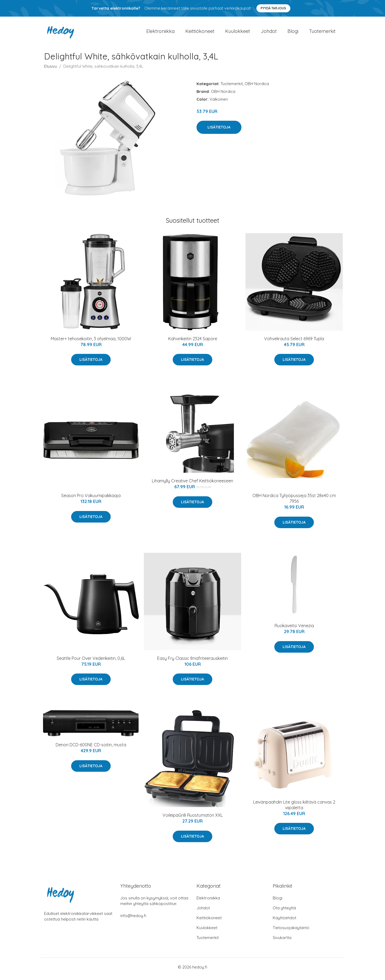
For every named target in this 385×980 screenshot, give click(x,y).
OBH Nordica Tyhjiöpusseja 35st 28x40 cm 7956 (294, 502)
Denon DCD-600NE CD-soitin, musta (91, 749)
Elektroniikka (160, 33)
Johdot (269, 33)
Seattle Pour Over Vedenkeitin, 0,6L (91, 662)
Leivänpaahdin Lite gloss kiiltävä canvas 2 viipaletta (294, 809)
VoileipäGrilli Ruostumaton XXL (193, 819)
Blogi (293, 33)
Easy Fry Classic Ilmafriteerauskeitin (192, 662)
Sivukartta (282, 941)
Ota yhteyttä (284, 912)
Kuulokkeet (238, 33)
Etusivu (51, 70)
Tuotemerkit (322, 33)
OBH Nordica (257, 87)
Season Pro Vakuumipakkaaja (91, 499)
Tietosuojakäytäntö (291, 931)
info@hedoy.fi (133, 919)
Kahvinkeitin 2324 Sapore (193, 342)
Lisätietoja (219, 131)
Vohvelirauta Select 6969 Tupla (294, 342)
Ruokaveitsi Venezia (294, 629)
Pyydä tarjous (273, 8)
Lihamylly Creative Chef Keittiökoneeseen (192, 485)
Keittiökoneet (200, 33)
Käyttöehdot (284, 922)
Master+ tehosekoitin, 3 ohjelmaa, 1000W (91, 342)
